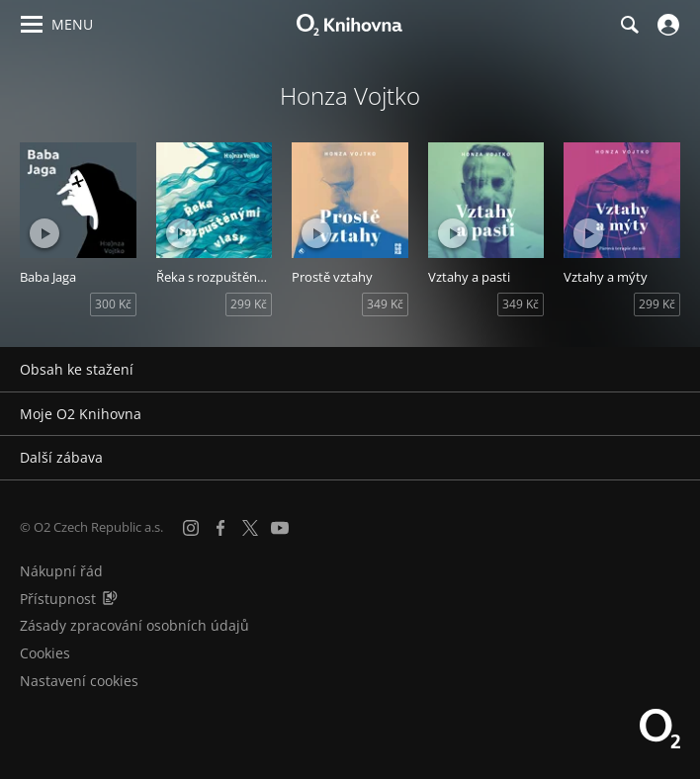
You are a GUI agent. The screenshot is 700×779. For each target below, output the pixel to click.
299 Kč (249, 304)
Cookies (45, 653)
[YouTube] (280, 528)
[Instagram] (191, 528)
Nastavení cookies (79, 681)
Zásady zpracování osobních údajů (134, 625)
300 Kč (113, 304)
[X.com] (250, 528)
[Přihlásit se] (666, 25)
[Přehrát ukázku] (44, 233)
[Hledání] (629, 25)
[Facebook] (220, 528)
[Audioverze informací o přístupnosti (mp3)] (110, 599)
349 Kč (385, 304)
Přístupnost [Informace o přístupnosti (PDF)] (58, 599)
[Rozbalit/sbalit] (673, 370)
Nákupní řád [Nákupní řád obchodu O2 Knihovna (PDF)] (61, 571)
